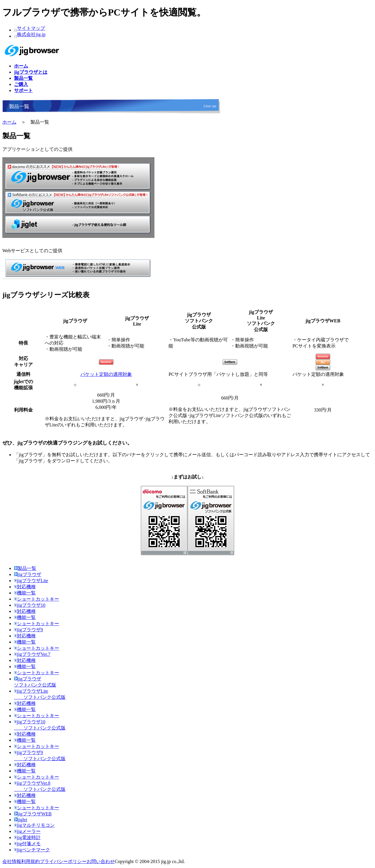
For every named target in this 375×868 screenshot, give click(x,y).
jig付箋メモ (27, 844)
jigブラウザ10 (30, 605)
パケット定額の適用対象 (106, 374)
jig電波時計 (27, 837)
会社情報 (12, 861)
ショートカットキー (37, 599)
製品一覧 (25, 568)
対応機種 (25, 587)
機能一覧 (25, 593)
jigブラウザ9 (29, 630)
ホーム (9, 122)
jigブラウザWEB (33, 814)
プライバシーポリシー (63, 861)
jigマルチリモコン (34, 825)
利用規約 (30, 861)
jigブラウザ (28, 574)
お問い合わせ (101, 861)
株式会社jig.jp (31, 34)
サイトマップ (31, 28)
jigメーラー (27, 831)
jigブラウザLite (31, 581)
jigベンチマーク (32, 850)
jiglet (21, 820)
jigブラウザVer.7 (32, 654)
